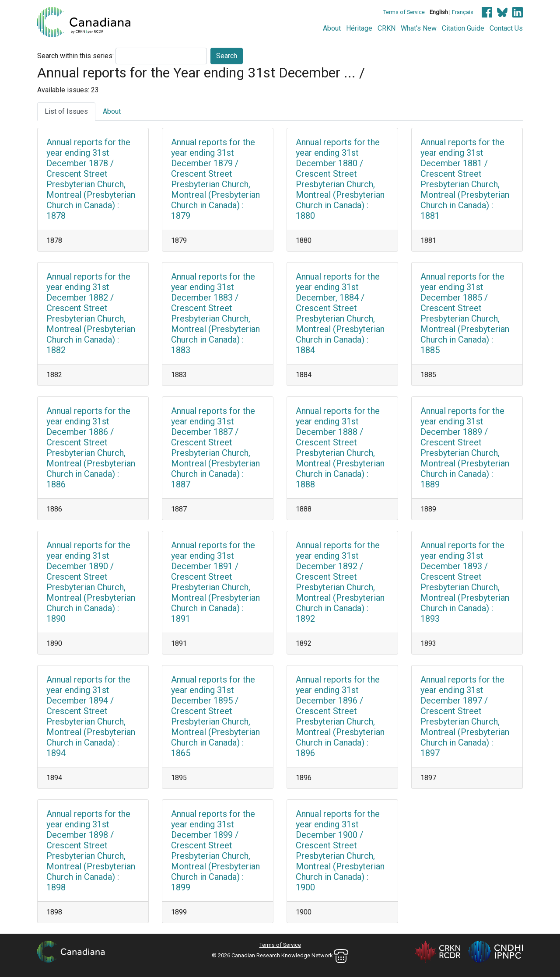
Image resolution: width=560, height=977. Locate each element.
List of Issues (66, 111)
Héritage (359, 28)
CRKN (387, 28)
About (332, 28)
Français (463, 12)
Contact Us (506, 28)
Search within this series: (75, 56)
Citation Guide (463, 28)
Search (227, 56)
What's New (419, 28)
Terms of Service (404, 12)
